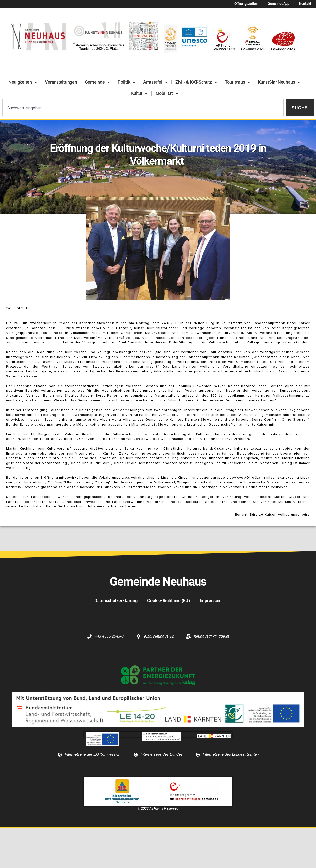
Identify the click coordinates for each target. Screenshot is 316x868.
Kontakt (305, 4)
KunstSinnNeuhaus (279, 82)
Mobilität (167, 93)
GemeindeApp (278, 4)
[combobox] (143, 108)
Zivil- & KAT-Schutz (196, 82)
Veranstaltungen (61, 82)
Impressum (211, 601)
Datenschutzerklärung (116, 601)
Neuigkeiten (23, 82)
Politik (127, 82)
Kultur (139, 93)
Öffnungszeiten (246, 4)
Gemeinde (98, 82)
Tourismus (237, 82)
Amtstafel (155, 82)
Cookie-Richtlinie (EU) (168, 601)
